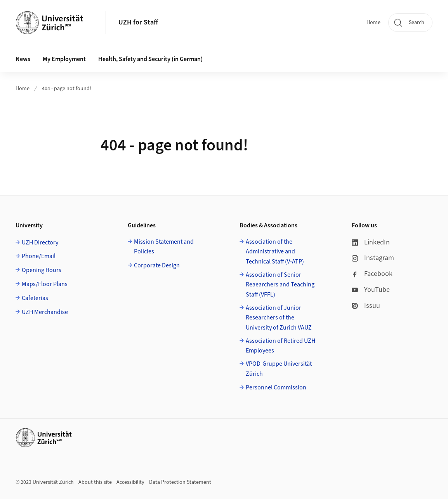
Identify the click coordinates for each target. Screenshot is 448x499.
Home (373, 23)
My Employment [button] (64, 59)
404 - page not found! (67, 89)
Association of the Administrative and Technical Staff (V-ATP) (275, 252)
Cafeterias (35, 298)
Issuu (366, 306)
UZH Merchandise (45, 312)
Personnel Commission (276, 387)
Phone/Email (39, 256)
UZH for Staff (138, 22)
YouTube (371, 290)
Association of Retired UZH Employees (280, 346)
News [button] (23, 59)
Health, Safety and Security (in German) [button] (150, 59)
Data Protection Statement (180, 482)
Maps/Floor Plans (45, 284)
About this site (95, 482)
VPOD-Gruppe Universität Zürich (279, 369)
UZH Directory (40, 243)
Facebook (372, 274)
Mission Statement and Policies (164, 247)
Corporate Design (157, 265)
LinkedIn (371, 242)
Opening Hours (42, 270)
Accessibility (130, 482)
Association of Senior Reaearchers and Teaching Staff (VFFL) (280, 285)
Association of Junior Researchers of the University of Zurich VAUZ (279, 318)
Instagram (373, 258)
